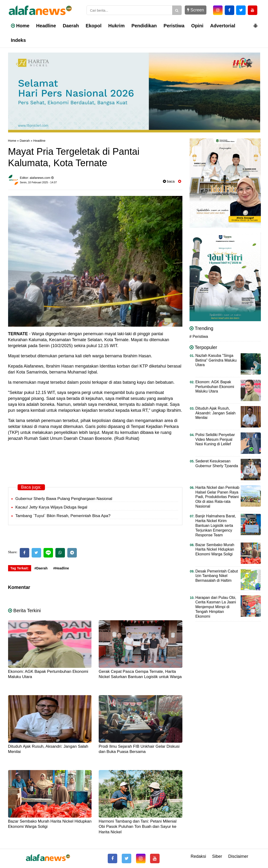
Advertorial (223, 26)
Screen (196, 10)
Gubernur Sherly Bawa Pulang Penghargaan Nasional (64, 499)
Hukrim (116, 26)
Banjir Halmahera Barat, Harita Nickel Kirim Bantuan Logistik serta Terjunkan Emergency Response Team (216, 526)
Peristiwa (174, 26)
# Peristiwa (199, 337)
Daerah (71, 26)
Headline (46, 26)
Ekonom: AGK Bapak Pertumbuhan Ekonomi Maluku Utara (215, 387)
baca (169, 181)
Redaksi (198, 856)
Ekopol (94, 26)
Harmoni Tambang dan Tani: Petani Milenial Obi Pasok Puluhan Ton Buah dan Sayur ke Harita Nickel (138, 827)
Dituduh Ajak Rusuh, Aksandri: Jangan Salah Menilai (216, 413)
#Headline (61, 568)
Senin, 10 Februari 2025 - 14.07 (38, 182)
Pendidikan (144, 26)
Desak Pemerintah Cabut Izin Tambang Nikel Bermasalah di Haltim (217, 576)
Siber (217, 856)
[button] (255, 24)
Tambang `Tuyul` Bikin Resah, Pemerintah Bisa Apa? (63, 516)
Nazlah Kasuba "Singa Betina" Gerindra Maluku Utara (216, 360)
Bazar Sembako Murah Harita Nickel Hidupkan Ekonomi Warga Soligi (215, 550)
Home (20, 26)
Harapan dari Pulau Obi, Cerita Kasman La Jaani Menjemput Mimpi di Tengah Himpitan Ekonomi (216, 607)
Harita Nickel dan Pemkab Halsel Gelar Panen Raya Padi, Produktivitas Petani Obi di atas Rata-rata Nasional (217, 497)
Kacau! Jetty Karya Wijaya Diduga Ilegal (51, 507)
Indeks (18, 40)
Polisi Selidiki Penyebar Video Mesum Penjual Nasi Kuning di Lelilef (215, 439)
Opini (197, 26)
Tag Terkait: (20, 568)
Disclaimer (238, 856)
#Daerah (41, 568)
